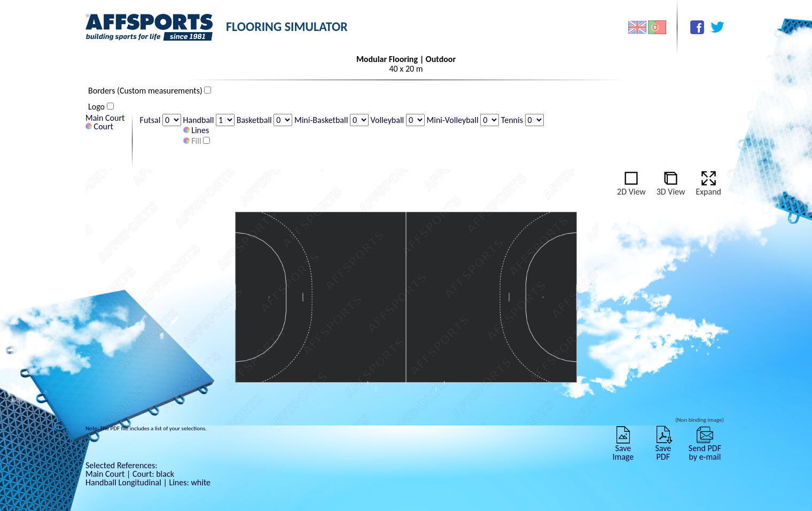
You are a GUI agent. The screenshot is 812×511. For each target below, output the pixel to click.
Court (99, 127)
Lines (196, 130)
